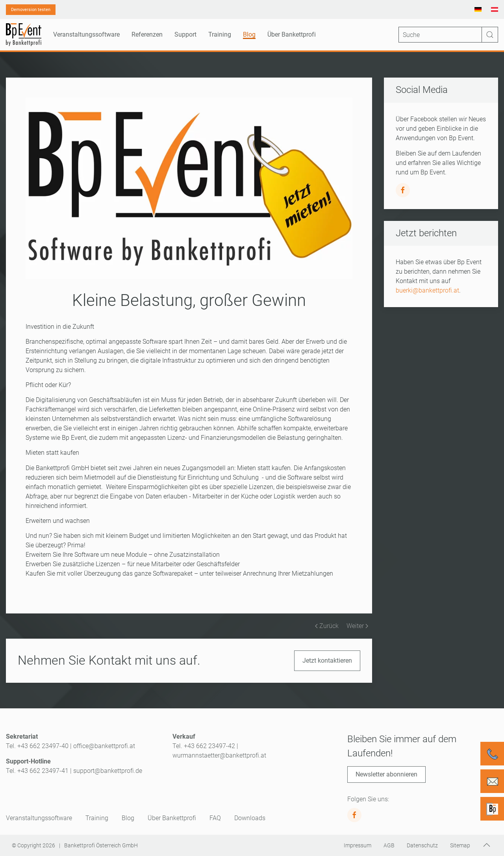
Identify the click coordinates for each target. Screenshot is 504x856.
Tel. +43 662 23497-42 (204, 746)
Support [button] (185, 34)
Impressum (358, 845)
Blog (249, 34)
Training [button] (220, 34)
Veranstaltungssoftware (39, 818)
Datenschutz (422, 845)
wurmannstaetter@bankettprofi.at (219, 755)
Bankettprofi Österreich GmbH (101, 845)
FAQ (215, 818)
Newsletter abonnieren (386, 774)
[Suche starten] (490, 35)
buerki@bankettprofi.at (427, 290)
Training (97, 818)
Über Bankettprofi (172, 818)
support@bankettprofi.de (108, 771)
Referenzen (147, 34)
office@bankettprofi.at (104, 746)
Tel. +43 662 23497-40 (37, 746)
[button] (487, 845)
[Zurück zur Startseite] (24, 35)
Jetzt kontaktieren (327, 661)
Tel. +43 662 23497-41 (37, 771)
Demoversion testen (31, 10)
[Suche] (448, 35)
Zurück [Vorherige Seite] (327, 626)
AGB (389, 845)
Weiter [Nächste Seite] (357, 626)
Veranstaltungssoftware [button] (86, 34)
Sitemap (460, 845)
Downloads (250, 818)
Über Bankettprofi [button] (292, 34)
